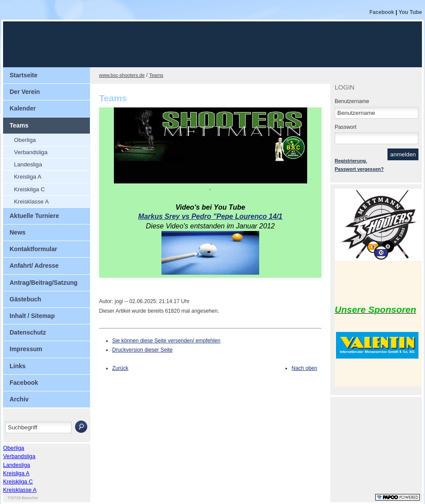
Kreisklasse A (31, 202)
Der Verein (25, 92)
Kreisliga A (28, 177)
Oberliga (25, 140)
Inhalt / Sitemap (32, 316)
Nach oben (304, 368)
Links (18, 366)
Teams (19, 125)
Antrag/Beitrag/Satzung (44, 283)
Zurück (120, 368)
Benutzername (352, 101)
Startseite (24, 75)
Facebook (382, 12)
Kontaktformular (33, 249)
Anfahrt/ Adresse (34, 266)
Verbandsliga (31, 152)
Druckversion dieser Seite (142, 350)
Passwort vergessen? (359, 169)
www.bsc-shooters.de (122, 75)
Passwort (346, 127)
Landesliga (28, 164)
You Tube (410, 12)
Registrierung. (351, 161)
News (18, 232)
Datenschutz (28, 332)
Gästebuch (25, 299)
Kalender (23, 108)
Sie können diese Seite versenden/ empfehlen (166, 341)
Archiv (19, 399)
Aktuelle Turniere (34, 216)
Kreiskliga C (29, 189)
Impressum (26, 349)
